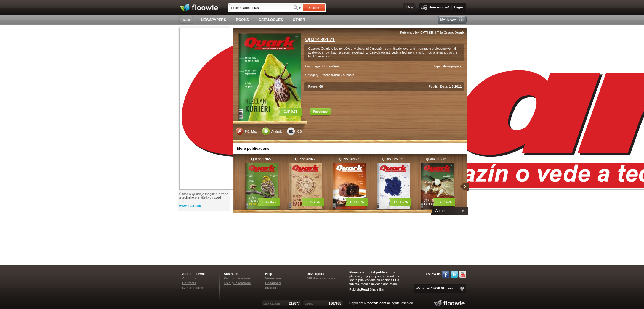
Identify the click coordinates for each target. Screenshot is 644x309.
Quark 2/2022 (305, 159)
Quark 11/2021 (437, 159)
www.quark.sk (190, 206)
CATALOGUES (271, 20)
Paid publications (237, 278)
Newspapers (452, 66)
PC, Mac (246, 131)
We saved (434, 288)
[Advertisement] (204, 235)
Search (314, 8)
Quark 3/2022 (261, 159)
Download (273, 283)
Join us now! (435, 8)
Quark (459, 33)
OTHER (299, 20)
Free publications (237, 283)
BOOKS (242, 20)
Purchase (321, 112)
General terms (193, 288)
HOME (186, 20)
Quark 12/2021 (393, 159)
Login (459, 7)
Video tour (273, 278)
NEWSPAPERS (214, 20)
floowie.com (377, 303)
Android (272, 131)
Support (271, 288)
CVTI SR (427, 33)
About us (189, 278)
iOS (294, 131)
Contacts (189, 283)
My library (452, 20)
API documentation (321, 278)
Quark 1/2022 (349, 159)
